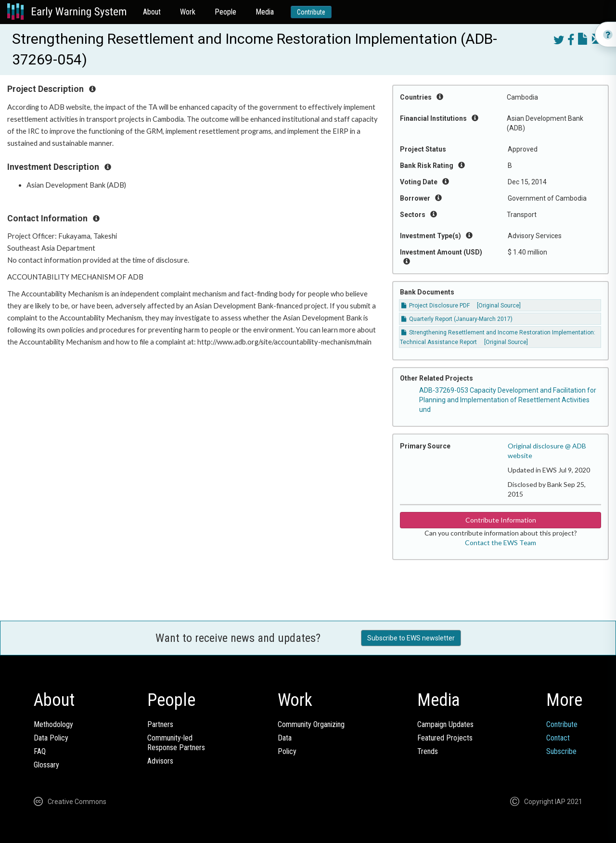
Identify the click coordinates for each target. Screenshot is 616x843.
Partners (160, 724)
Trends (428, 751)
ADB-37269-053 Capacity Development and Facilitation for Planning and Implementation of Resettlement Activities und (508, 400)
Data (285, 738)
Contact (558, 738)
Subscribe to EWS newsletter (411, 638)
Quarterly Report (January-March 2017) (457, 319)
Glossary (46, 765)
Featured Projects (445, 738)
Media (265, 12)
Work (188, 12)
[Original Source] (499, 306)
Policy (287, 751)
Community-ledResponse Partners (176, 743)
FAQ (40, 751)
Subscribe (561, 751)
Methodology (53, 724)
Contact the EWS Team (500, 543)
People (225, 12)
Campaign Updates (445, 724)
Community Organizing (311, 724)
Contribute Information (501, 520)
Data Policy (51, 738)
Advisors (160, 761)
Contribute (311, 12)
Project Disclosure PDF (436, 306)
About (152, 12)
